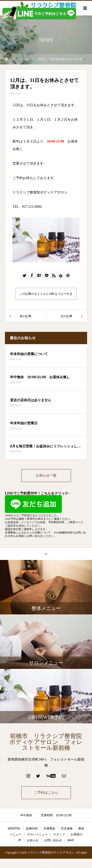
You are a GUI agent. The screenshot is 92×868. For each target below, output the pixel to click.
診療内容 (32, 829)
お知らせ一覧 (46, 475)
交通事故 (49, 829)
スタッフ (59, 834)
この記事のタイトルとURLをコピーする (46, 294)
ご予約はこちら (46, 793)
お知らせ (33, 840)
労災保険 (67, 829)
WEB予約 (14, 829)
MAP (71, 840)
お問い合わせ (53, 840)
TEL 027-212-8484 (27, 207)
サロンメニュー (37, 834)
